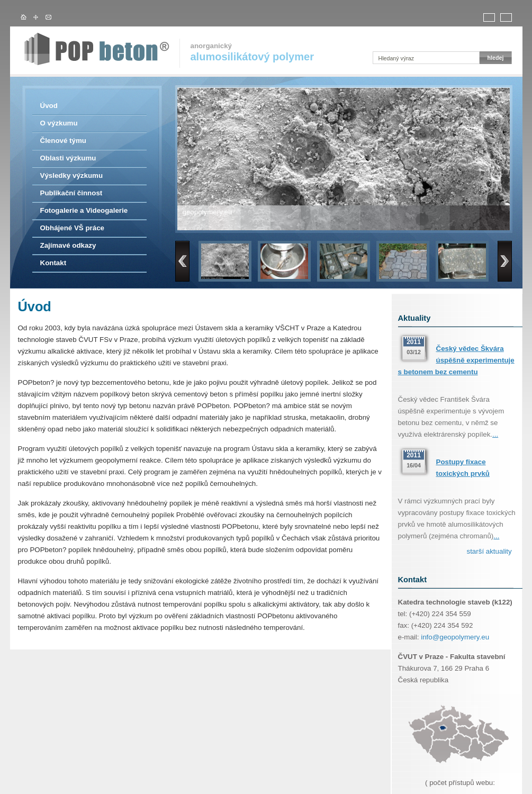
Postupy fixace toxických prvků (463, 468)
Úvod (49, 106)
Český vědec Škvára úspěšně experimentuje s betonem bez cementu (456, 360)
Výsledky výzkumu (72, 175)
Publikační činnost (71, 193)
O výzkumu (59, 123)
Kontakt (53, 263)
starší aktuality (489, 551)
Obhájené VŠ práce (72, 228)
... (495, 434)
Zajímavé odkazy (68, 245)
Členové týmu (63, 141)
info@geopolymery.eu (455, 637)
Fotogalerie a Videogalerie (84, 210)
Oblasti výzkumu (68, 158)
